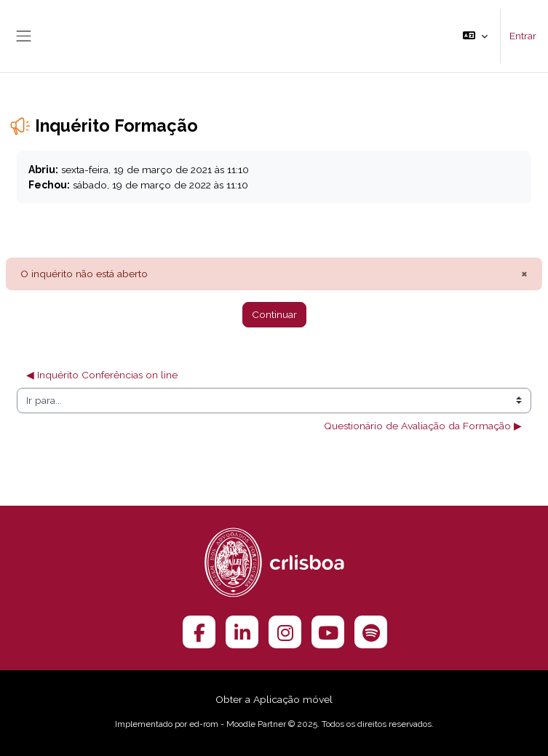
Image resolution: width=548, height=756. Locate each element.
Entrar (523, 36)
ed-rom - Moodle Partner (238, 724)
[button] (475, 36)
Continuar (274, 314)
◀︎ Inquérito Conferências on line (103, 375)
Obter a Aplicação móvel (274, 699)
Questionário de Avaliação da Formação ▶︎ (423, 426)
